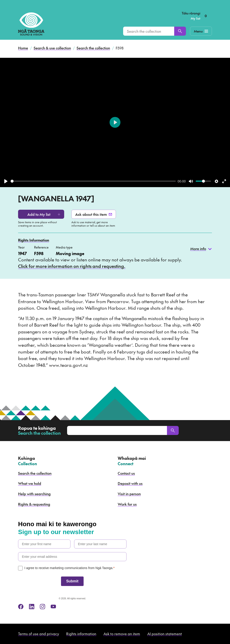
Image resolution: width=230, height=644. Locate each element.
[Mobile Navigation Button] (201, 31)
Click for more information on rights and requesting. (72, 266)
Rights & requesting (34, 504)
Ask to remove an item (122, 634)
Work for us (127, 504)
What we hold (30, 483)
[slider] (93, 181)
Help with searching (34, 494)
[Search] (180, 31)
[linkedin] (32, 607)
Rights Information (34, 240)
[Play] (6, 181)
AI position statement (165, 634)
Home (23, 48)
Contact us (126, 473)
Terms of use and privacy (39, 634)
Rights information (81, 634)
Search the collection (93, 48)
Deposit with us (130, 483)
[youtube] (53, 607)
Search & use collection (52, 48)
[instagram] (42, 607)
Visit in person (129, 494)
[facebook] (21, 607)
